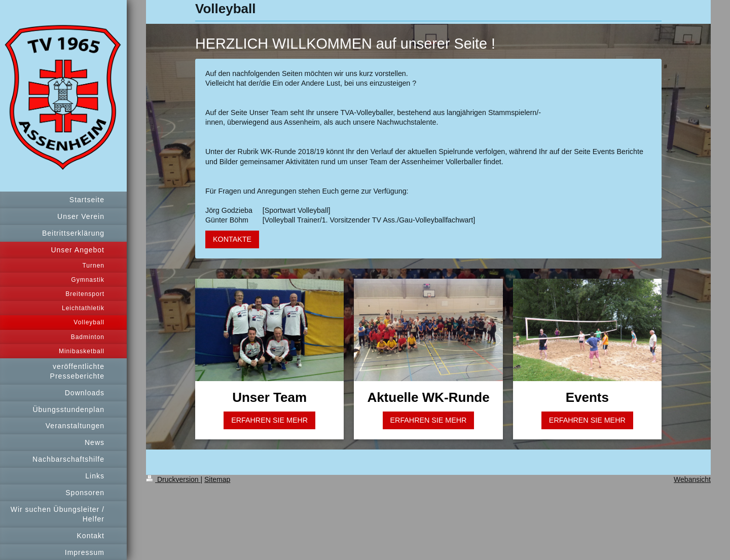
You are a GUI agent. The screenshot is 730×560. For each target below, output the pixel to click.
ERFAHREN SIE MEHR (269, 420)
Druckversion (173, 479)
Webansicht (692, 479)
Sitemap (217, 479)
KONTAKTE (232, 239)
